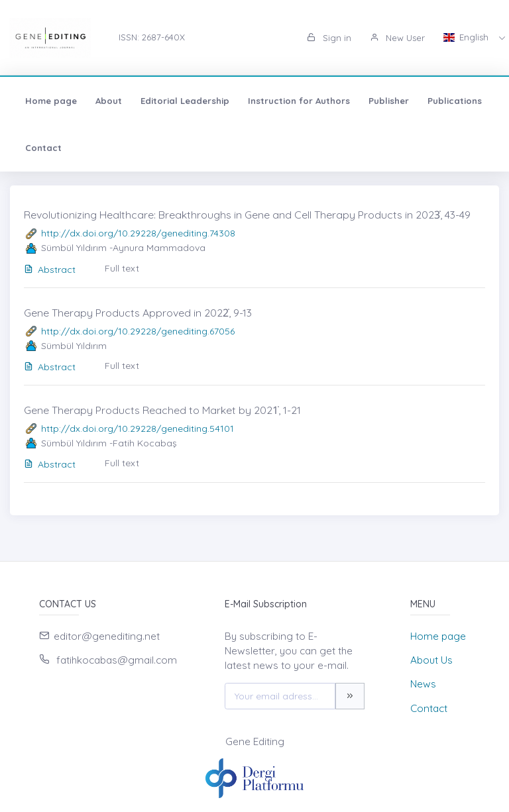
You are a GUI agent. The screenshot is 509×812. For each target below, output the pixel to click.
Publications (455, 101)
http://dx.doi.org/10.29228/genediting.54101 (138, 429)
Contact (43, 148)
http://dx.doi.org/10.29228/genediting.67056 (138, 331)
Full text (122, 268)
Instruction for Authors (299, 101)
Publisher (389, 101)
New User (397, 38)
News (423, 684)
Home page (51, 101)
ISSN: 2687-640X (152, 37)
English (467, 37)
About (109, 101)
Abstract (50, 270)
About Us (431, 660)
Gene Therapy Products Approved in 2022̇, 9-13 (138, 313)
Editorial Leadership (185, 101)
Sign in (329, 38)
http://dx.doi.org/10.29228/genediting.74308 (138, 233)
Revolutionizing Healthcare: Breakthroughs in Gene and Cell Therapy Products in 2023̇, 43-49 (247, 215)
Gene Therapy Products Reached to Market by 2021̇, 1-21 (162, 410)
